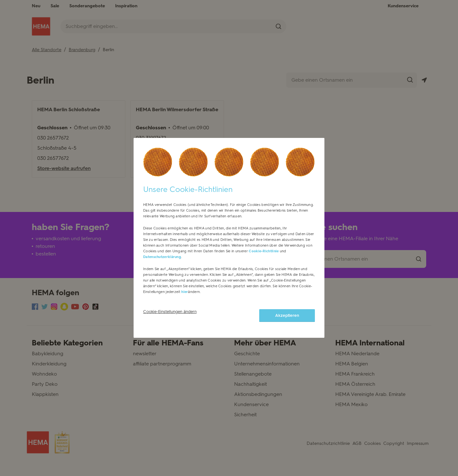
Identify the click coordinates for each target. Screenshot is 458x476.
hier (185, 296)
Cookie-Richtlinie (264, 255)
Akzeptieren (287, 320)
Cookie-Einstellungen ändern (170, 316)
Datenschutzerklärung (162, 261)
